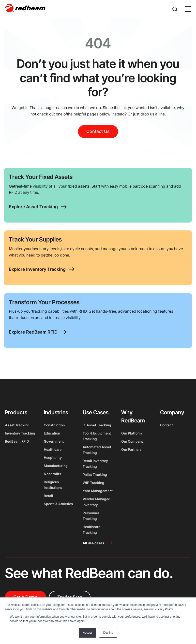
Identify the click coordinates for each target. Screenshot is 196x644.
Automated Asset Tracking (97, 450)
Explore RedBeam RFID (33, 332)
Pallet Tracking (95, 475)
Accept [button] (87, 633)
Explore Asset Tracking (33, 207)
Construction (54, 425)
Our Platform (132, 433)
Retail (48, 496)
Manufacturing (56, 466)
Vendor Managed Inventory (97, 502)
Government (54, 441)
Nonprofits (53, 474)
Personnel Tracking (91, 516)
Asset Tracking (17, 425)
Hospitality (53, 458)
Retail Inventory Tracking (95, 464)
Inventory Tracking (20, 433)
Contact (166, 425)
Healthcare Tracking (91, 530)
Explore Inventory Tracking (37, 269)
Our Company (132, 441)
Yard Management (98, 491)
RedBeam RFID (17, 441)
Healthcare (53, 449)
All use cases (93, 543)
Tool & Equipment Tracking (97, 436)
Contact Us (98, 131)
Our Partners (131, 449)
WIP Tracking (93, 483)
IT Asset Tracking (97, 425)
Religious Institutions (53, 485)
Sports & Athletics (58, 504)
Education (52, 433)
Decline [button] (108, 633)
